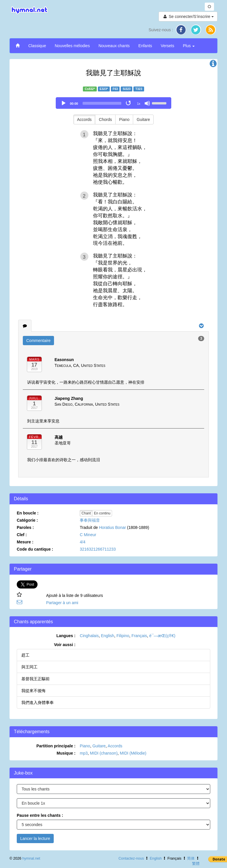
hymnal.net (31, 858)
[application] (113, 103)
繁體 (196, 864)
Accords (84, 119)
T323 (139, 89)
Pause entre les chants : (40, 815)
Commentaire (38, 341)
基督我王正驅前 (36, 679)
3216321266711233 (98, 549)
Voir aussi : (65, 645)
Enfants (145, 46)
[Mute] (147, 103)
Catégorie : (27, 520)
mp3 (84, 753)
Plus (189, 46)
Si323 (127, 89)
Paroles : (25, 527)
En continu (102, 513)
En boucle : (28, 513)
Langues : (66, 636)
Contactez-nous (131, 858)
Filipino (123, 636)
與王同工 (29, 667)
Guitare (143, 119)
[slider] (102, 103)
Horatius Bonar (112, 527)
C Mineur (88, 535)
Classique (37, 46)
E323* (104, 89)
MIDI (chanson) (104, 753)
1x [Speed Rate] (139, 104)
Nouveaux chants (114, 46)
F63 (115, 89)
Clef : (22, 535)
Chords (105, 119)
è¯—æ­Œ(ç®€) (162, 636)
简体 (191, 858)
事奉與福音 (90, 520)
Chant (86, 513)
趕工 (25, 655)
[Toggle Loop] (129, 103)
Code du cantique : (35, 549)
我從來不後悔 (34, 691)
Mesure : (25, 542)
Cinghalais (89, 636)
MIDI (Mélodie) (133, 753)
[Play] (64, 103)
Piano (124, 119)
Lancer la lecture (35, 838)
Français (139, 636)
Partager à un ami (62, 603)
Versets (168, 46)
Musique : (66, 753)
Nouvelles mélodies (72, 46)
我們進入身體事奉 (38, 703)
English (107, 636)
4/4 (82, 542)
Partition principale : (56, 746)
